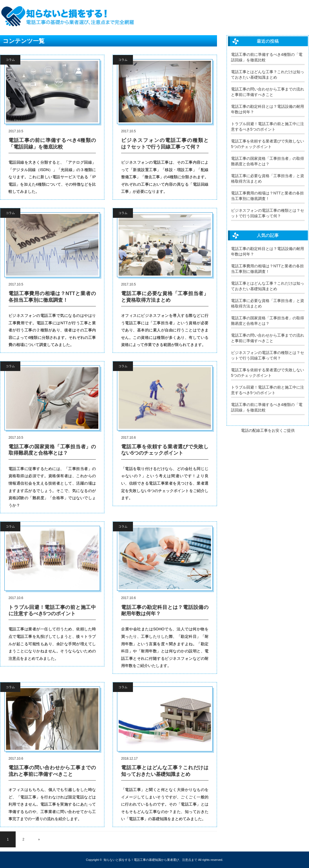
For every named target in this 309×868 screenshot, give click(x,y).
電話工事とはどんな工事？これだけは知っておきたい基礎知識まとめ (165, 771)
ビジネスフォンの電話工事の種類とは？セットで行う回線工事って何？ (165, 143)
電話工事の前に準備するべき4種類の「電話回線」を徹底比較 (52, 143)
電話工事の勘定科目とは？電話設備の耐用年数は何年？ (165, 610)
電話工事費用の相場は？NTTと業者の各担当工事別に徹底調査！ (52, 297)
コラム (10, 60)
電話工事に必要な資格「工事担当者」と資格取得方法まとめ (165, 297)
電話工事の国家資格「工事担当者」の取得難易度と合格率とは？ (52, 450)
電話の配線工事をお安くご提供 (268, 430)
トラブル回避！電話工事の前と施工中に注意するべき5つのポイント (52, 610)
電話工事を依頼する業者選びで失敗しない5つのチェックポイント (165, 450)
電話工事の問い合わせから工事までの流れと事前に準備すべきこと (52, 771)
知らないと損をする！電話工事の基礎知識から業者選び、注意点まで (150, 860)
